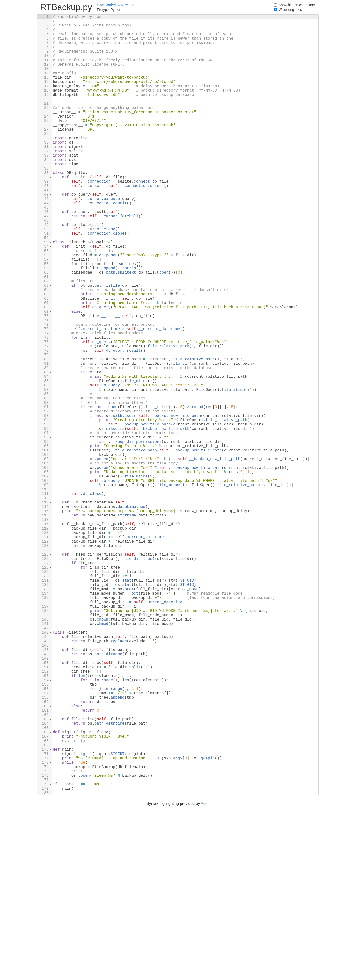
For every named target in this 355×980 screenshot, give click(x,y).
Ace (204, 977)
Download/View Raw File (116, 5)
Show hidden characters (297, 5)
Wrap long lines (290, 10)
